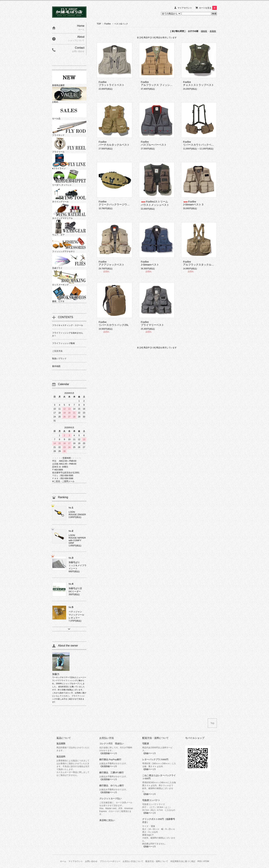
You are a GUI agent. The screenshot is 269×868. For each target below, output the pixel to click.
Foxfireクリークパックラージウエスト (117, 203)
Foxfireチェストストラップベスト (198, 83)
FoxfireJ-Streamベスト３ (193, 203)
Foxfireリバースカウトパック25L (114, 323)
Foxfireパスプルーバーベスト (154, 143)
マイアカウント (185, 8)
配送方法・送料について (157, 861)
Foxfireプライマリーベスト (152, 323)
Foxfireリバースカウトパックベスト (200, 143)
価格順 (204, 31)
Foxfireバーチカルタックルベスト (114, 143)
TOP (99, 24)
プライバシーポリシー (110, 861)
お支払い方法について (133, 861)
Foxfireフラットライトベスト (112, 83)
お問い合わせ (91, 861)
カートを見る (208, 8)
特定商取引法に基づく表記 (183, 861)
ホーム (63, 861)
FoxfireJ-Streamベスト (150, 263)
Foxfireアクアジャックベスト (112, 263)
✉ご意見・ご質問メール (63, 481)
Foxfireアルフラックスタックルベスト (201, 263)
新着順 (213, 31)
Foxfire (108, 24)
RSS (200, 861)
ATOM (206, 861)
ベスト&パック (121, 24)
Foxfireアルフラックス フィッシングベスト (162, 83)
